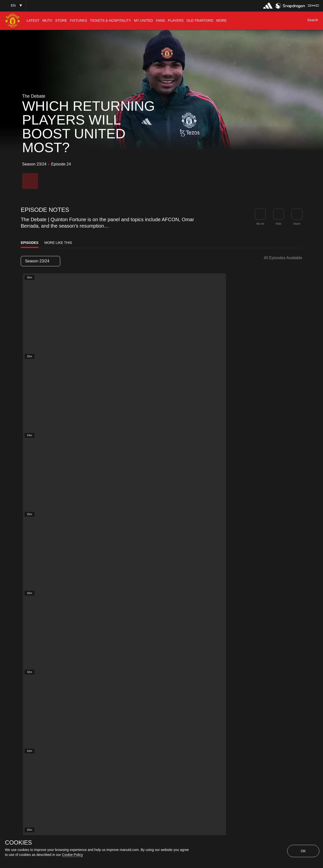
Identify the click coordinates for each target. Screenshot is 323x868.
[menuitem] (33, 21)
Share (297, 224)
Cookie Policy (72, 855)
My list (260, 224)
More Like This (58, 243)
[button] (13, 6)
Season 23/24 (40, 261)
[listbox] (40, 261)
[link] (297, 214)
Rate (278, 224)
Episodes (30, 243)
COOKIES (18, 843)
